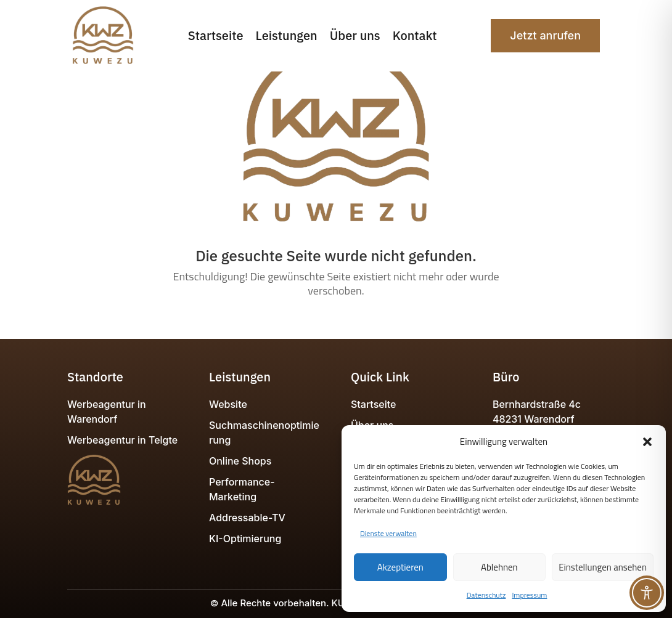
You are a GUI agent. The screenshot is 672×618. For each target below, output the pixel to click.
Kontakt (415, 36)
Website (228, 404)
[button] (647, 442)
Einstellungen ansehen (603, 567)
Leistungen (287, 36)
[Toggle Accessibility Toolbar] (647, 593)
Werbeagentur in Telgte (122, 440)
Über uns (355, 36)
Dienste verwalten (388, 533)
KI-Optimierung (245, 539)
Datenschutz (486, 595)
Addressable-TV (247, 518)
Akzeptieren (400, 567)
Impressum (529, 595)
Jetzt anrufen (545, 35)
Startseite (216, 36)
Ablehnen (499, 567)
